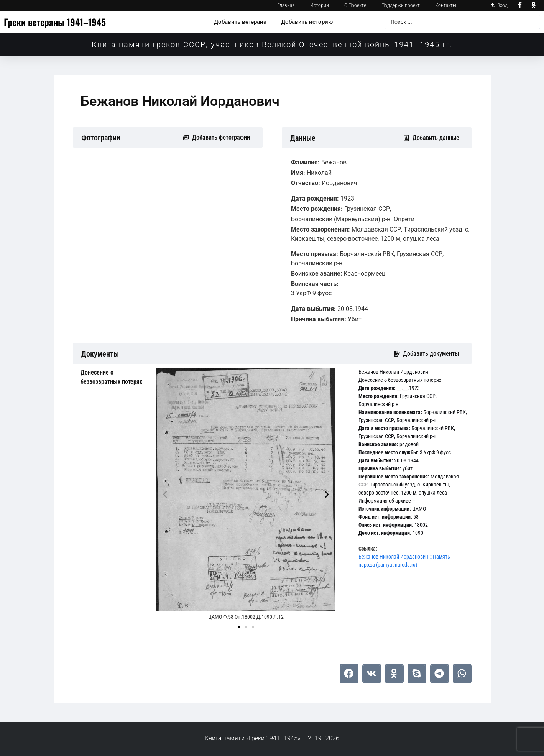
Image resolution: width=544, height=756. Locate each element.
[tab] (113, 377)
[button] (165, 495)
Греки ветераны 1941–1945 (55, 22)
